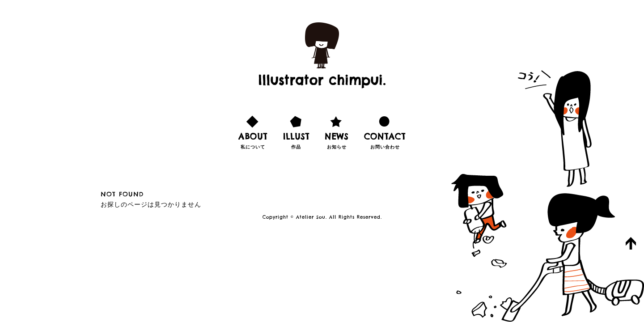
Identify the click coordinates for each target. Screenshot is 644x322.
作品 (296, 131)
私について (253, 131)
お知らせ (337, 131)
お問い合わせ (385, 131)
